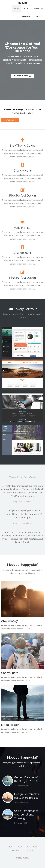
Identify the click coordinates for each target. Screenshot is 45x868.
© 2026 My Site (22, 858)
